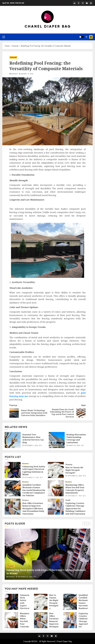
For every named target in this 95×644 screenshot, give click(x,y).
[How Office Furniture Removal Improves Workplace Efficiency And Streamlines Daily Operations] (13, 507)
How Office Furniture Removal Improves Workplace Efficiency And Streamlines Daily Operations (33, 509)
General (13, 57)
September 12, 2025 (75, 496)
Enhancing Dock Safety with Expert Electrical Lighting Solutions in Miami (34, 470)
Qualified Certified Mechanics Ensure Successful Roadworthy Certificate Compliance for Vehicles (34, 490)
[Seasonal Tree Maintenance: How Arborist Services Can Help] (13, 440)
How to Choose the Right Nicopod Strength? (74, 470)
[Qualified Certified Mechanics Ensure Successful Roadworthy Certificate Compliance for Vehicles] (13, 488)
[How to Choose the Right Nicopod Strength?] (56, 470)
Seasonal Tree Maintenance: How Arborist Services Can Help (33, 439)
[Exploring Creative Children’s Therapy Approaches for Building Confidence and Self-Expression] (56, 507)
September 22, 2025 (32, 478)
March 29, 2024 (74, 446)
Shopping (69, 464)
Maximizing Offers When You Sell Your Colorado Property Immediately (75, 489)
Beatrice (15, 74)
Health (68, 500)
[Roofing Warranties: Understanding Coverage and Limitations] (57, 440)
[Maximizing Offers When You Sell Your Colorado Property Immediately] (56, 488)
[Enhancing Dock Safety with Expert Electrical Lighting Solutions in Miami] (13, 470)
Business (26, 464)
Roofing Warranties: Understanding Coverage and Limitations (76, 439)
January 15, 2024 (27, 74)
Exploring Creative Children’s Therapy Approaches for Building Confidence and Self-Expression (75, 509)
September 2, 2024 (31, 446)
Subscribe (91, 37)
